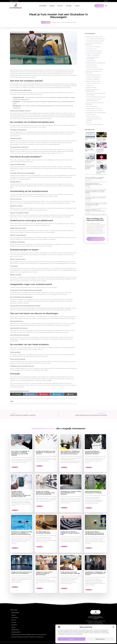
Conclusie (88, 123)
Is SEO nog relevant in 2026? (90, 139)
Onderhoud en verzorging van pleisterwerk (94, 72)
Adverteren (14, 625)
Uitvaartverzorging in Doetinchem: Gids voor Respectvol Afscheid (93, 452)
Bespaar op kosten (92, 87)
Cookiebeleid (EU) (16, 632)
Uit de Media (43, 6)
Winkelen (46, 22)
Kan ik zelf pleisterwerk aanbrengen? (96, 97)
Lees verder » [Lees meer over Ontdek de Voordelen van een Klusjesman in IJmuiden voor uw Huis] (88, 213)
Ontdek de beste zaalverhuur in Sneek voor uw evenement (22, 573)
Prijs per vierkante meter (93, 83)
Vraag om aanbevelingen (93, 55)
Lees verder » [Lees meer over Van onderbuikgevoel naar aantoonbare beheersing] (88, 201)
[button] (113, 627)
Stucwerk (65, 74)
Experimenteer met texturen (94, 108)
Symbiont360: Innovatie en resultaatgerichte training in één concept (94, 185)
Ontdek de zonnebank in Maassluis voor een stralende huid (70, 533)
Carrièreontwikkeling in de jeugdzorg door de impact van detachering (95, 178)
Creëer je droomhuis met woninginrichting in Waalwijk (70, 573)
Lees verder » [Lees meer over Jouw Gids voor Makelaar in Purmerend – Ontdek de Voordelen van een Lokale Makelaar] (88, 195)
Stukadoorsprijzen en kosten (93, 81)
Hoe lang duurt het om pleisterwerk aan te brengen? (96, 94)
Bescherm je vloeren (92, 67)
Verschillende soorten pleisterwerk (96, 39)
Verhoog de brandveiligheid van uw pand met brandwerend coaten (96, 204)
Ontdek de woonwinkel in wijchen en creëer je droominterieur (44, 573)
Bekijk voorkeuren (100, 639)
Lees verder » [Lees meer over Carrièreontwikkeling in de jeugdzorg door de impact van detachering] (88, 180)
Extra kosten (90, 85)
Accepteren (72, 639)
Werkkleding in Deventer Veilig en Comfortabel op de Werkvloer (71, 493)
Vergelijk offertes (91, 61)
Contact (77, 6)
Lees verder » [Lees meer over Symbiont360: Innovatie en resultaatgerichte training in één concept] (88, 188)
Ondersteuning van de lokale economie (94, 120)
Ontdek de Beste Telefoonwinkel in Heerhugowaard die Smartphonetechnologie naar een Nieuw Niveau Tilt (21, 494)
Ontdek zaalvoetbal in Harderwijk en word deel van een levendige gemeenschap (95, 533)
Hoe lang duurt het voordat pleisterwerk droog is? (94, 100)
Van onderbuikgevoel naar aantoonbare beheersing (95, 198)
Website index (15, 630)
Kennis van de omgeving (93, 117)
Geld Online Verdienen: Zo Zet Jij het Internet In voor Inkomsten (27, 637)
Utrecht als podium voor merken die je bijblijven (101, 172)
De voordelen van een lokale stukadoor (96, 113)
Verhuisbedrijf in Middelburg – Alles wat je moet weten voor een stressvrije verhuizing (70, 452)
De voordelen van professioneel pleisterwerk (94, 44)
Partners (52, 6)
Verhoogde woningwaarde (94, 47)
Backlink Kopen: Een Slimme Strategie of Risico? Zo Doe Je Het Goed (29, 635)
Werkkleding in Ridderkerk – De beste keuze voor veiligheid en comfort (95, 573)
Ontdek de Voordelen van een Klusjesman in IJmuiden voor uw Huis (95, 210)
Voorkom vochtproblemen (94, 77)
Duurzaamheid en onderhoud (94, 51)
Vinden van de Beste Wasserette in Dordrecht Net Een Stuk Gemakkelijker (45, 493)
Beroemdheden (15, 613)
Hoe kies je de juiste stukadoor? (94, 53)
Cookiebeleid (85, 642)
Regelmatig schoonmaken (94, 75)
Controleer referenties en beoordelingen (93, 58)
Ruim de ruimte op (92, 65)
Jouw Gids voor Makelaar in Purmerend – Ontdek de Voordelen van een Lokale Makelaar (96, 192)
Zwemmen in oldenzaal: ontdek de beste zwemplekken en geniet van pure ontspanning (22, 533)
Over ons (60, 6)
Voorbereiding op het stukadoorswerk (96, 63)
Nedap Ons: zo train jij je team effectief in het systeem (90, 162)
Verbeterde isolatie (92, 49)
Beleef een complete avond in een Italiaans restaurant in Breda (101, 139)
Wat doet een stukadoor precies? (94, 37)
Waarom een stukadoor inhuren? (95, 41)
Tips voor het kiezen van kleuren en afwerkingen (95, 103)
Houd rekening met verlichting (95, 110)
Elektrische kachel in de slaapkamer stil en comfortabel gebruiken (90, 167)
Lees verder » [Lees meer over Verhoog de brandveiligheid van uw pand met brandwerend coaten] (88, 207)
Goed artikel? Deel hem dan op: (95, 125)
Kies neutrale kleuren (92, 106)
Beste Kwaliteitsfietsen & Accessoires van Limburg (93, 492)
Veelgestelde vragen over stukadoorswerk (92, 90)
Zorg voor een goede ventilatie (95, 69)
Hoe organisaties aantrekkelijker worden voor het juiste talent (100, 150)
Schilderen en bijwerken (93, 79)
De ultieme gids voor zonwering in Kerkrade (43, 532)
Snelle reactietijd (91, 115)
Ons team (69, 6)
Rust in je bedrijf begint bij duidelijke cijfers (90, 150)
